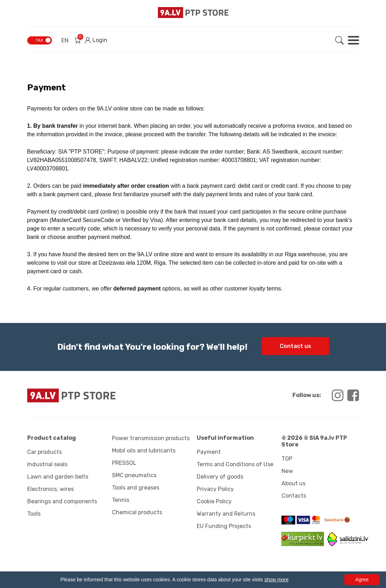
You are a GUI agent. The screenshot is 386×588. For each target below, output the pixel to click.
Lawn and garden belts (58, 477)
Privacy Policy (215, 489)
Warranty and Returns (226, 514)
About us (293, 483)
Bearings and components (62, 501)
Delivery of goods (220, 477)
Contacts (294, 496)
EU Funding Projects (224, 526)
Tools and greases (136, 488)
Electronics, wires (51, 489)
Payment (209, 452)
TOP (287, 459)
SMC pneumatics (134, 475)
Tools (34, 514)
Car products (44, 452)
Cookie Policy (214, 501)
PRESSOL (124, 463)
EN (65, 40)
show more (276, 580)
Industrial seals (47, 464)
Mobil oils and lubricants (144, 451)
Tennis (121, 500)
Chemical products (137, 512)
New (287, 471)
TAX (40, 40)
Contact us (295, 346)
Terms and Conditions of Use (235, 464)
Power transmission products (151, 438)
